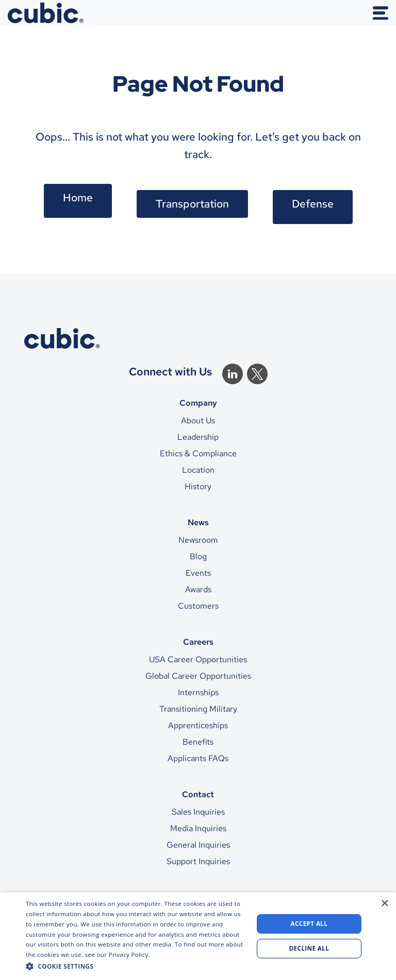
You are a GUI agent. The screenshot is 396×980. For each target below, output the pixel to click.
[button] (136, 966)
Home (78, 197)
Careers (198, 642)
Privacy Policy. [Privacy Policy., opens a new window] (129, 955)
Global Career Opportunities (198, 676)
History (198, 486)
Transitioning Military (198, 709)
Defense (313, 204)
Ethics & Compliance (198, 453)
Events (198, 573)
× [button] (384, 904)
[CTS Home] (198, 338)
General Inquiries (198, 845)
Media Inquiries (198, 828)
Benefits (198, 742)
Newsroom (198, 540)
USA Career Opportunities (198, 659)
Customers (198, 606)
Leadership (198, 437)
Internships (198, 692)
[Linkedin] (233, 374)
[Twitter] (257, 374)
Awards (198, 589)
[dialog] (198, 936)
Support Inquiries (198, 861)
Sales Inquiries (198, 812)
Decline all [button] (309, 948)
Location (198, 470)
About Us (198, 420)
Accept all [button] (309, 924)
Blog (198, 556)
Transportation (192, 204)
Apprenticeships (198, 725)
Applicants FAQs (198, 758)
